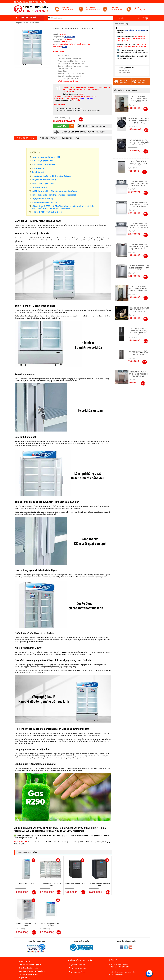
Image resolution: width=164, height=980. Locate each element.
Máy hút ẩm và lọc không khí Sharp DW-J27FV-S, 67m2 (139, 163)
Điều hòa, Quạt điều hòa (29, 968)
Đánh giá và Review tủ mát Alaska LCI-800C (46, 157)
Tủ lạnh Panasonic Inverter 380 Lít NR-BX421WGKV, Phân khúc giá (139, 331)
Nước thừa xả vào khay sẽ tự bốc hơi (43, 183)
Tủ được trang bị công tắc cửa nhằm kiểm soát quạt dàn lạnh (51, 176)
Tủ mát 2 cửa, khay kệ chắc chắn (42, 161)
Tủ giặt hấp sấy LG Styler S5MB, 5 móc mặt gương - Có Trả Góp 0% (139, 289)
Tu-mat (26, 23)
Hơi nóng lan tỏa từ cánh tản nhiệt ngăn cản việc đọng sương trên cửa (54, 195)
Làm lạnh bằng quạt (38, 172)
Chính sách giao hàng (77, 968)
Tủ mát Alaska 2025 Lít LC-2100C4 (51, 884)
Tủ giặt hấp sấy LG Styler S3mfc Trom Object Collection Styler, (139, 99)
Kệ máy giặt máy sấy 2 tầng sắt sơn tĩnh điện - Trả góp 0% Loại (139, 374)
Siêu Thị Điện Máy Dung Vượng (136, 30)
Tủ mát (65, 47)
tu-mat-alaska (35, 23)
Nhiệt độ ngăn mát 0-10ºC (40, 187)
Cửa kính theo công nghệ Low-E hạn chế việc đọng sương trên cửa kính (54, 191)
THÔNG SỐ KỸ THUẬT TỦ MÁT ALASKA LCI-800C (47, 212)
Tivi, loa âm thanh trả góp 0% (30, 965)
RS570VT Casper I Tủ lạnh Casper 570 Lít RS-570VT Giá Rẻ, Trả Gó (139, 353)
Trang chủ (18, 23)
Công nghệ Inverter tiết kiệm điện (43, 198)
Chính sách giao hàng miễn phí (91, 126)
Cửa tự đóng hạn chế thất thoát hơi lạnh (44, 180)
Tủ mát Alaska (70, 37)
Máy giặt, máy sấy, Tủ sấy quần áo (32, 971)
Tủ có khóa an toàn (38, 168)
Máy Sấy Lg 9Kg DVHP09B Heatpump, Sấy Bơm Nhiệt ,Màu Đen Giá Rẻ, (139, 142)
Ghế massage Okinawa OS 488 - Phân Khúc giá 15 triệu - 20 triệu (139, 310)
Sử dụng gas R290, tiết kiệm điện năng (44, 202)
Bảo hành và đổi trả (76, 972)
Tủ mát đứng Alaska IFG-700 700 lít (51, 925)
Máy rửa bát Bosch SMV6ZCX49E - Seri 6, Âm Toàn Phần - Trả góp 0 (139, 226)
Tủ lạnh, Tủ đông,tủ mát (28, 975)
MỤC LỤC (34, 152)
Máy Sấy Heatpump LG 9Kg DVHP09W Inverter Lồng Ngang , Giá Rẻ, (139, 121)
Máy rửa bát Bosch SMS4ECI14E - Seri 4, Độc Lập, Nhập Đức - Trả (139, 247)
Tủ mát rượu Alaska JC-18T (75, 883)
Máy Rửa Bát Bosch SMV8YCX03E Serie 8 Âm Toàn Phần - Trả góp (139, 184)
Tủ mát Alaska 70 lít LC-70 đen (100, 884)
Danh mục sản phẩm (28, 18)
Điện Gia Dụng (25, 978)
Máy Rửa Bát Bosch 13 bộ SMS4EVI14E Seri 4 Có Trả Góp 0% (139, 268)
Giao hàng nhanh (68, 8)
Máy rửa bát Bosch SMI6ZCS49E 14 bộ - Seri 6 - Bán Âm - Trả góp (139, 205)
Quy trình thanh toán (77, 964)
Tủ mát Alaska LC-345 (26, 883)
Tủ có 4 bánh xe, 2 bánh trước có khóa (44, 164)
